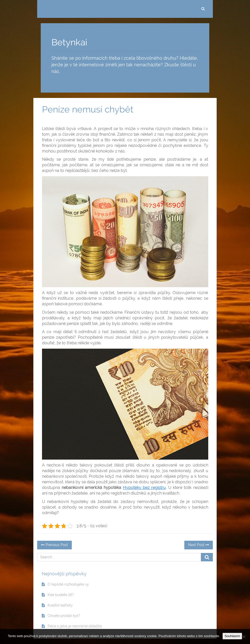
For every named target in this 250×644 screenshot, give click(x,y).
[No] (244, 637)
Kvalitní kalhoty (60, 605)
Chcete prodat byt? (64, 616)
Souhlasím (232, 636)
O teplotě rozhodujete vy (68, 584)
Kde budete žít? (61, 595)
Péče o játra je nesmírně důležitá (75, 626)
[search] (203, 9)
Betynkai (69, 42)
